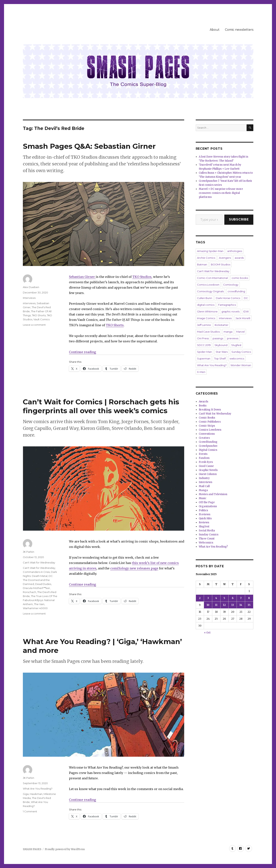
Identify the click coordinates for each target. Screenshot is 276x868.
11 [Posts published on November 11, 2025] (216, 605)
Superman (204, 358)
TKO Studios (142, 277)
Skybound (221, 345)
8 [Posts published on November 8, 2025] (249, 598)
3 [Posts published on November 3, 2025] (208, 598)
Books (203, 406)
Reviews (204, 522)
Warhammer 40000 (35, 608)
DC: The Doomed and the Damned (38, 580)
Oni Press (203, 338)
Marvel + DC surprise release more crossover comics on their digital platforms (221, 193)
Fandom (204, 458)
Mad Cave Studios (208, 332)
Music (203, 498)
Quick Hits (205, 518)
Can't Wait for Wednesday (39, 562)
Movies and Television (213, 494)
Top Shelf (220, 358)
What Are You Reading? (38, 789)
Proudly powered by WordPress (65, 849)
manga (228, 332)
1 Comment (30, 811)
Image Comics (206, 318)
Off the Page (207, 502)
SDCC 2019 (204, 345)
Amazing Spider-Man (210, 251)
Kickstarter (222, 325)
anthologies (235, 251)
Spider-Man (204, 352)
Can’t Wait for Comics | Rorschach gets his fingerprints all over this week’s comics (101, 406)
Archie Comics (206, 258)
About (215, 30)
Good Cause (206, 466)
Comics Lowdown (208, 285)
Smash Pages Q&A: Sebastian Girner (89, 146)
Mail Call (204, 486)
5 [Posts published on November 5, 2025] (224, 598)
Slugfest (236, 345)
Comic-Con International (212, 278)
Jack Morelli (243, 318)
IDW (246, 311)
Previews (205, 514)
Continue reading (82, 352)
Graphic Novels (208, 470)
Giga (26, 794)
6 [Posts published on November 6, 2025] (233, 598)
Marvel (240, 332)
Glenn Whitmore (207, 311)
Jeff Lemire (204, 325)
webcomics (237, 358)
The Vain (39, 604)
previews (233, 338)
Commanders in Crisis (36, 572)
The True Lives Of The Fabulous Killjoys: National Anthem (40, 600)
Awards (203, 402)
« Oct (207, 633)
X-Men (201, 372)
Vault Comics (41, 319)
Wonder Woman (241, 365)
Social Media (207, 531)
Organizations (208, 506)
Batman (202, 264)
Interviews (29, 298)
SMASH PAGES (32, 849)
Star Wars (222, 352)
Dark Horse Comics (228, 298)
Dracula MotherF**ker (36, 588)
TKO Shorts (115, 325)
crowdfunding (236, 291)
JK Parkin (29, 552)
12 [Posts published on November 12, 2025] (224, 605)
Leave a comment (34, 325)
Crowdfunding (208, 442)
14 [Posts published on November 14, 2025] (241, 605)
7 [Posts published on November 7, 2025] (241, 598)
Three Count (207, 539)
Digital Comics (208, 450)
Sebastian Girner (82, 277)
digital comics (206, 305)
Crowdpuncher (208, 446)
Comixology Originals (210, 291)
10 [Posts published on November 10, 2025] (208, 605)
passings (218, 338)
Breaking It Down (210, 410)
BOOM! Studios (221, 264)
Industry (204, 478)
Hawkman (36, 794)
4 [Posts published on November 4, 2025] (216, 598)
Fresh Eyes (206, 462)
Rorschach (29, 592)
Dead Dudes (43, 584)
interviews (29, 303)
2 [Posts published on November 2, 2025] (200, 598)
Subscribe (239, 219)
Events (203, 454)
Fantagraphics (227, 305)
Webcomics (206, 543)
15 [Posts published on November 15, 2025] (249, 605)
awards (239, 258)
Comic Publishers (210, 422)
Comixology (231, 285)
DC (246, 298)
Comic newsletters (239, 30)
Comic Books (207, 418)
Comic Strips (207, 426)
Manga (203, 490)
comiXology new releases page (134, 568)
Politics (203, 510)
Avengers (225, 258)
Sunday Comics (241, 352)
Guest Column (208, 474)
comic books (240, 278)
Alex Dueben (31, 287)
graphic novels (230, 311)
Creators (204, 438)
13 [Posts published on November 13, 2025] (233, 605)
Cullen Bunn (205, 298)
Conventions (207, 434)
